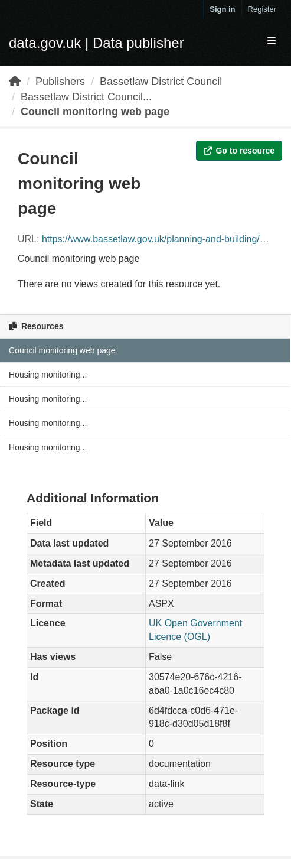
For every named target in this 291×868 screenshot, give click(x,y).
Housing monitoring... (48, 375)
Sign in (222, 9)
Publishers (60, 82)
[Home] (15, 82)
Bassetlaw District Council (161, 82)
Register (262, 9)
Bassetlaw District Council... (86, 97)
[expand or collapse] (272, 42)
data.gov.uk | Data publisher (97, 43)
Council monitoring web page (95, 112)
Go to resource (239, 151)
